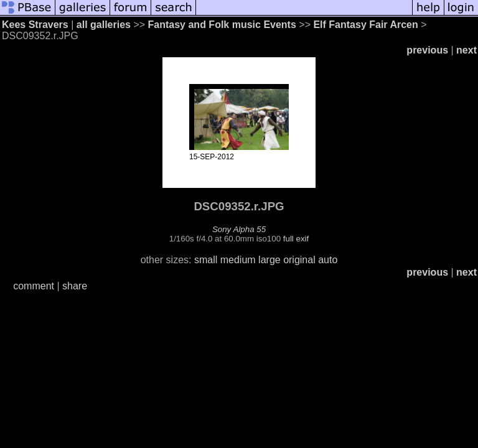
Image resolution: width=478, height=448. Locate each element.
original (299, 260)
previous (427, 50)
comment (34, 286)
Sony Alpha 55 (239, 229)
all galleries (104, 25)
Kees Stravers (35, 25)
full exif (296, 239)
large (269, 260)
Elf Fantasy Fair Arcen (365, 25)
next (466, 50)
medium (238, 260)
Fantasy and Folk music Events (222, 25)
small (206, 260)
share (75, 286)
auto (328, 260)
